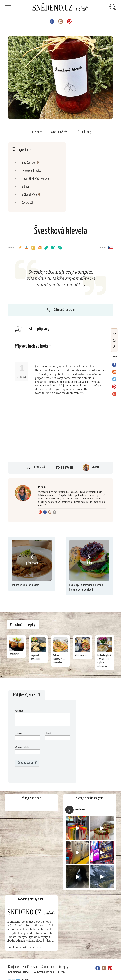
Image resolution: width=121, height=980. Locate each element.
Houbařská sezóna (43, 972)
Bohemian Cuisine (19, 972)
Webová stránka (22, 747)
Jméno (18, 733)
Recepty (63, 967)
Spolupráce (48, 967)
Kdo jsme (14, 967)
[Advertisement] (36, 432)
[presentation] (36, 774)
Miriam (95, 468)
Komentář (40, 468)
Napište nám (30, 967)
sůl (31, 203)
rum (28, 187)
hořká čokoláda (41, 179)
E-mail (48, 733)
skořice (33, 195)
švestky (31, 163)
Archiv (62, 972)
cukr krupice (35, 171)
